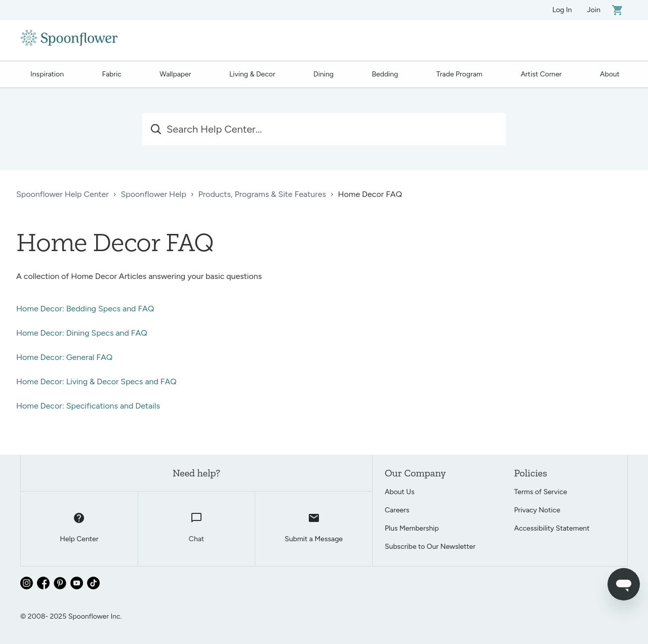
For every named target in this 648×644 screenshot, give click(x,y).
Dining (323, 74)
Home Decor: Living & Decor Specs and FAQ (96, 381)
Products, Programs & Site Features (262, 194)
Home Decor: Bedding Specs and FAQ (85, 309)
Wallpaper (175, 74)
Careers (397, 510)
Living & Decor (252, 74)
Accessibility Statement (552, 528)
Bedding (385, 74)
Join (594, 10)
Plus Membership (412, 528)
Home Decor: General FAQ (64, 357)
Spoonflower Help (153, 194)
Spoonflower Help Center (63, 194)
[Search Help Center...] (324, 129)
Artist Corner (541, 74)
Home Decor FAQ (370, 194)
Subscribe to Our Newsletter (430, 547)
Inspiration (47, 74)
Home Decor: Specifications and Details (88, 406)
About (610, 74)
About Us (400, 492)
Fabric (111, 74)
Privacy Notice (537, 510)
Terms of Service (541, 492)
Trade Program (459, 74)
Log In (562, 10)
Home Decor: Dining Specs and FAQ (82, 333)
